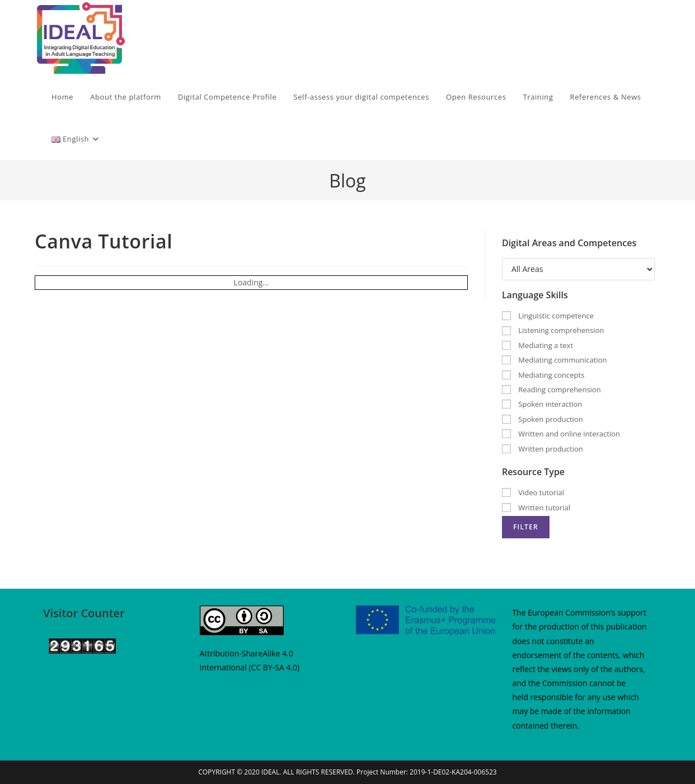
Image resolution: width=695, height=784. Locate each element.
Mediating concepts (543, 375)
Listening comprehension (553, 330)
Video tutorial (533, 492)
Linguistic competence (548, 316)
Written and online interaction (561, 434)
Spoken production (543, 419)
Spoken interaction (542, 404)
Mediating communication (555, 360)
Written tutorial (536, 508)
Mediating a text (537, 345)
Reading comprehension (551, 389)
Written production (543, 449)
